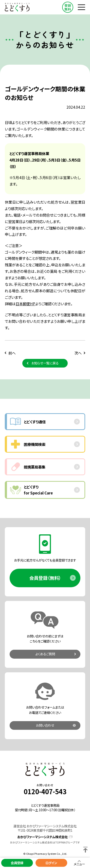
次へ (78, 353)
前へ (12, 353)
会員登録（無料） (45, 578)
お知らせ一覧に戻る (45, 363)
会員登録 (17, 863)
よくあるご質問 (45, 654)
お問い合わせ (45, 725)
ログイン (51, 863)
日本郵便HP (25, 304)
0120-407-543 (45, 792)
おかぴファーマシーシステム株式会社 (42, 837)
